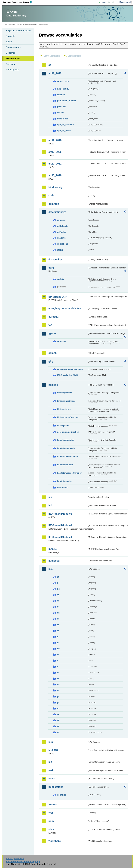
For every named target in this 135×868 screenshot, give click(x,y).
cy (58, 595)
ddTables (61, 232)
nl (58, 690)
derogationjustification (68, 432)
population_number (66, 101)
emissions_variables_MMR (70, 369)
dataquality (55, 260)
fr (58, 643)
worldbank (55, 841)
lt (58, 667)
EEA (19, 2)
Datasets (10, 36)
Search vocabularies (52, 56)
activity (61, 279)
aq (50, 65)
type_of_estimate (65, 125)
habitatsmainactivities (68, 456)
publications (56, 787)
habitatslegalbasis (66, 448)
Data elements (13, 47)
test (51, 813)
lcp (50, 762)
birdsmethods (64, 409)
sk (58, 726)
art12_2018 (55, 140)
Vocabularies (13, 59)
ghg (51, 361)
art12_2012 (55, 73)
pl (58, 696)
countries (62, 341)
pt (58, 702)
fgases (52, 333)
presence (61, 107)
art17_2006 (55, 152)
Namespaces (12, 70)
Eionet (18, 25)
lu (58, 673)
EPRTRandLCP (57, 297)
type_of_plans (64, 131)
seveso (53, 804)
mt (58, 684)
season (61, 113)
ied (50, 505)
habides (53, 385)
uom (51, 821)
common (54, 204)
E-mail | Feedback (15, 859)
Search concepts (75, 56)
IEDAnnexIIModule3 (60, 525)
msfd (51, 770)
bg (58, 589)
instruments (63, 487)
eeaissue (61, 238)
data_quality (63, 89)
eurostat (53, 317)
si (58, 720)
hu (58, 649)
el (58, 625)
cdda (51, 195)
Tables (9, 42)
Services (10, 64)
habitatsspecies (65, 481)
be (58, 583)
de (58, 607)
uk (58, 732)
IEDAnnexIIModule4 (60, 537)
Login (104, 2)
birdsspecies (63, 425)
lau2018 (53, 750)
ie (58, 655)
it (58, 661)
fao (50, 325)
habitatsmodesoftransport (70, 473)
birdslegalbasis (64, 393)
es (58, 631)
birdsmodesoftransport (68, 417)
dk (58, 613)
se (58, 714)
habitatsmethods (65, 465)
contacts (61, 220)
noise (52, 779)
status (60, 250)
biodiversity (55, 187)
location (61, 95)
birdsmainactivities (66, 401)
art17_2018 (55, 175)
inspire (52, 549)
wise (51, 829)
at (58, 577)
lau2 (51, 742)
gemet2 (53, 353)
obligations (62, 244)
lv (58, 679)
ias (50, 497)
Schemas (11, 53)
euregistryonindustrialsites (65, 308)
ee (58, 619)
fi (58, 637)
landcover (54, 561)
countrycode (63, 81)
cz (58, 601)
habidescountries (65, 440)
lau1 (51, 569)
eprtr (51, 268)
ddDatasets (63, 226)
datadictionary (57, 212)
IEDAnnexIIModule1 (60, 514)
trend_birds (63, 119)
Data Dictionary (29, 25)
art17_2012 (55, 164)
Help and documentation (18, 31)
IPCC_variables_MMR (67, 375)
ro (58, 708)
